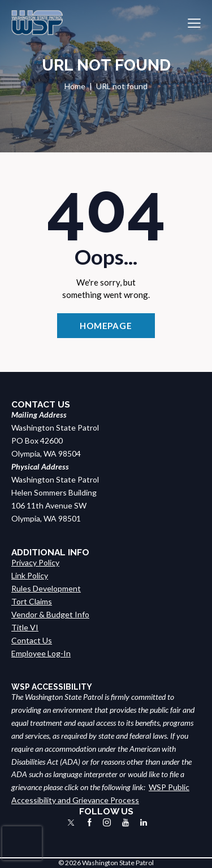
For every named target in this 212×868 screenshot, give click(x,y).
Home (75, 86)
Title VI (25, 627)
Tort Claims (32, 601)
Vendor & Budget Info (50, 614)
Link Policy (30, 575)
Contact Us (32, 640)
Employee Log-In (41, 653)
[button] (194, 23)
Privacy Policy (35, 562)
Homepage (106, 326)
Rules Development (46, 588)
